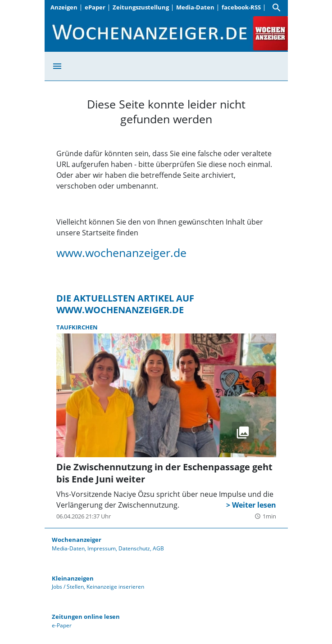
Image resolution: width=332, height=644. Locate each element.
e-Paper (62, 625)
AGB (158, 548)
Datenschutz (134, 548)
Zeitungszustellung (141, 7)
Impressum (102, 548)
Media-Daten (195, 7)
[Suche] (277, 8)
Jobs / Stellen (68, 587)
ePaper (95, 7)
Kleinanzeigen (73, 578)
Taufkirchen (77, 327)
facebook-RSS (241, 7)
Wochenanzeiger (77, 540)
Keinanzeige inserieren (115, 587)
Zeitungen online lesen (86, 617)
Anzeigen (64, 7)
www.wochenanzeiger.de (121, 252)
